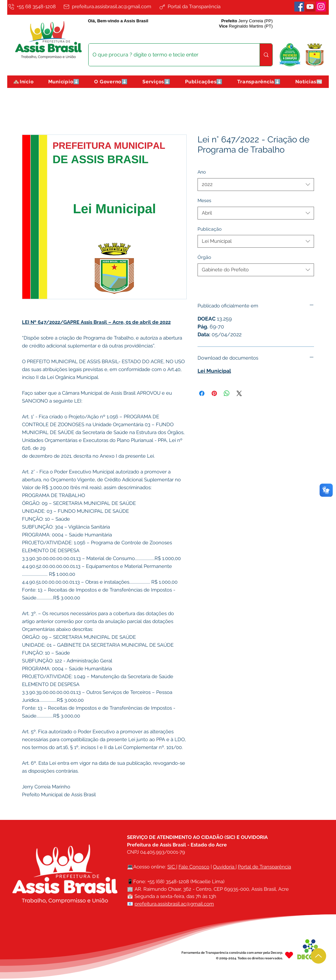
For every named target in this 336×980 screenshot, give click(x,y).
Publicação (210, 229)
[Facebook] (299, 7)
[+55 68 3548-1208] (34, 7)
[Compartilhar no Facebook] (202, 393)
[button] (64, 82)
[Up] (318, 956)
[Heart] (289, 955)
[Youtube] (310, 7)
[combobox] (256, 185)
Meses (204, 200)
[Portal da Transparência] (194, 7)
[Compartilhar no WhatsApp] (227, 393)
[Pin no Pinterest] (214, 393)
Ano (202, 172)
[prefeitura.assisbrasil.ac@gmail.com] (110, 7)
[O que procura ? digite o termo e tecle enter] (169, 55)
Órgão (204, 257)
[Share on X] (239, 393)
